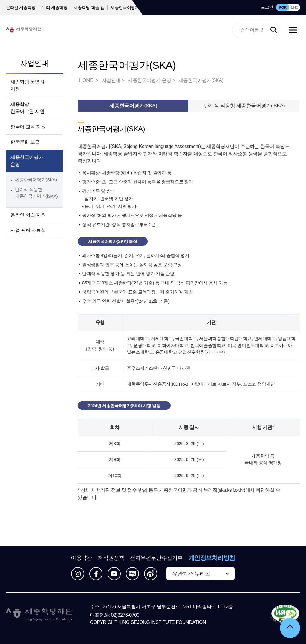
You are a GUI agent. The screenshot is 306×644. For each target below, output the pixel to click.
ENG (294, 7)
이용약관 (81, 558)
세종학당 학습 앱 (89, 7)
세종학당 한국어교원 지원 (27, 108)
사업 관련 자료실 (28, 230)
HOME (87, 80)
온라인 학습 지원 (28, 215)
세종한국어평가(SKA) (36, 180)
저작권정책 (111, 558)
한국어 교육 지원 (28, 127)
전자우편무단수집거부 (156, 558)
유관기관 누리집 (191, 574)
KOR (283, 7)
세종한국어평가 (125, 7)
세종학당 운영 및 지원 (28, 85)
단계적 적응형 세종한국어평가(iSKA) (245, 106)
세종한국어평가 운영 (27, 161)
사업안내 (34, 63)
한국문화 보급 (25, 142)
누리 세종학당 (55, 7)
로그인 (267, 7)
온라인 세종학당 (21, 7)
